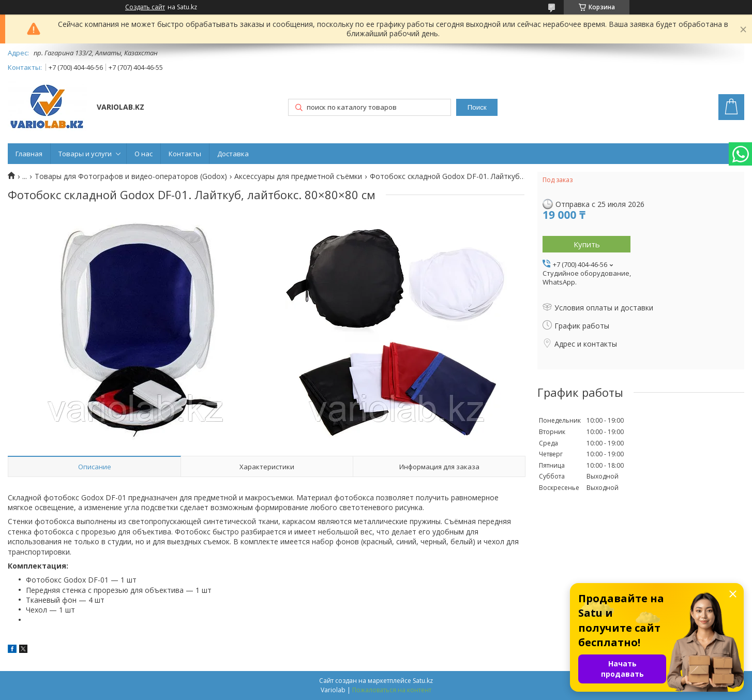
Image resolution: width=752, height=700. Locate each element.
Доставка (233, 154)
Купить (587, 244)
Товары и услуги (85, 154)
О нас (144, 154)
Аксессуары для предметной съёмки (298, 176)
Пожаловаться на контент (392, 690)
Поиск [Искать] (477, 107)
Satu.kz (423, 681)
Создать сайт (145, 7)
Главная (29, 154)
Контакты (185, 154)
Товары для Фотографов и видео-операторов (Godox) (131, 176)
